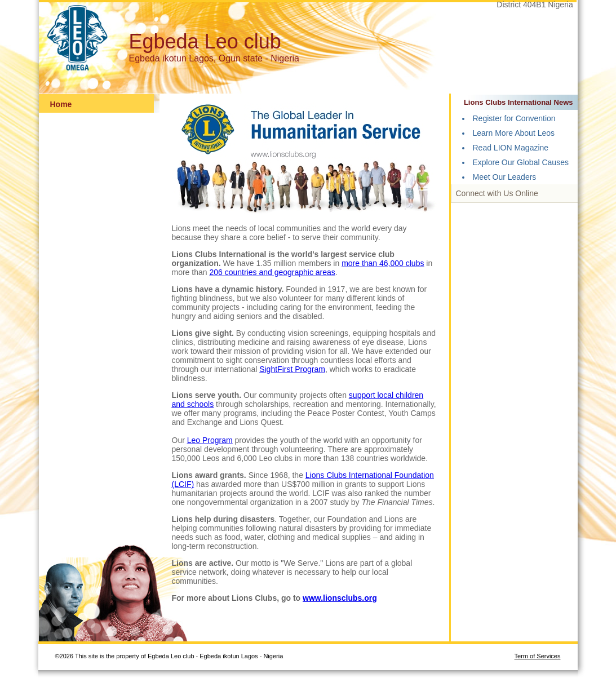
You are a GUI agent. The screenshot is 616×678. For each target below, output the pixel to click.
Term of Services (538, 656)
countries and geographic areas (280, 272)
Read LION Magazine (511, 148)
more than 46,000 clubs (383, 263)
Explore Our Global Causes (521, 162)
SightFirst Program (292, 369)
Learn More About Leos (514, 133)
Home (61, 104)
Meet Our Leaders (505, 177)
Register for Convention (514, 118)
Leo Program (210, 440)
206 (217, 272)
